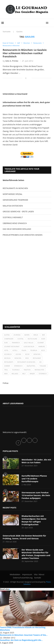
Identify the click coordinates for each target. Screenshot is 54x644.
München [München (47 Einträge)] (37, 354)
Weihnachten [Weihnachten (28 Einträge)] (39, 370)
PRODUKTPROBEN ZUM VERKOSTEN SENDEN (23, 235)
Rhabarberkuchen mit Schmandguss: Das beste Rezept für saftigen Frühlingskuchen (34, 520)
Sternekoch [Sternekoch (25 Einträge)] (18, 366)
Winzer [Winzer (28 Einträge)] (32, 374)
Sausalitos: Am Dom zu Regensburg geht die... (21, 640)
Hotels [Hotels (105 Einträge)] (15, 350)
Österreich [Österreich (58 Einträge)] (43, 374)
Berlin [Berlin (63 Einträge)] (36, 335)
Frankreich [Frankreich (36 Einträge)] (16, 343)
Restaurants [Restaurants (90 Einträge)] (9, 362)
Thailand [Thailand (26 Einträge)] (43, 366)
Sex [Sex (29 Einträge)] (40, 362)
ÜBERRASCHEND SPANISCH (15, 223)
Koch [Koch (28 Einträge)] (43, 350)
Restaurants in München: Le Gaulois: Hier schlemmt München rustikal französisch (25, 53)
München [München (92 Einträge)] (18, 358)
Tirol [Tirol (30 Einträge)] (6, 370)
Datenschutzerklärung (23, 578)
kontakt (38, 578)
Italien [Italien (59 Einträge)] (24, 350)
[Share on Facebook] (26, 78)
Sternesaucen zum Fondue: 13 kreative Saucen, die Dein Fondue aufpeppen (36, 495)
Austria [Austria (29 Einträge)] (7, 335)
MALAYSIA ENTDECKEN (13, 206)
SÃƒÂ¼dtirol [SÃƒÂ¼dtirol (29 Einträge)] (31, 366)
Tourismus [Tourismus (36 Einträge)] (16, 370)
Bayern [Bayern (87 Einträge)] (27, 335)
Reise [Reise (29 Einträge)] (27, 358)
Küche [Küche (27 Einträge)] (27, 354)
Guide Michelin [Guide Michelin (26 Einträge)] (29, 347)
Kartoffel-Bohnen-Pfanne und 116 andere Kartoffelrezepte (34, 479)
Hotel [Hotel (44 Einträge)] (6, 350)
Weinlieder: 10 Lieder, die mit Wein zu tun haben (36, 461)
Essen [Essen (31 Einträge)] (43, 339)
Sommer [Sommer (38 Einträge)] (7, 366)
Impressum (27, 574)
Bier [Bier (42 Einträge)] (43, 335)
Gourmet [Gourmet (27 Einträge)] (41, 343)
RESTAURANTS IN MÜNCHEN (15, 188)
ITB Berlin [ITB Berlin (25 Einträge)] (34, 350)
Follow (6, 383)
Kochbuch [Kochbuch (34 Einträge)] (8, 354)
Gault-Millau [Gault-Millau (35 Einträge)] (29, 343)
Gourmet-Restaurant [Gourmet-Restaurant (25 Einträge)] (12, 347)
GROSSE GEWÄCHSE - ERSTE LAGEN (18, 211)
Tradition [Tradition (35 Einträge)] (27, 370)
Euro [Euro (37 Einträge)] (6, 343)
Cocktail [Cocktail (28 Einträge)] (21, 339)
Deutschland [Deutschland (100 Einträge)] (32, 339)
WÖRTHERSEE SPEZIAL (13, 194)
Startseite (7, 32)
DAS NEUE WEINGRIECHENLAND (17, 229)
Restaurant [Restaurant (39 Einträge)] (37, 358)
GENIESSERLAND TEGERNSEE (15, 200)
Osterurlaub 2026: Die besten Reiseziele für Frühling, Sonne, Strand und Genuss (24, 537)
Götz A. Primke (12, 61)
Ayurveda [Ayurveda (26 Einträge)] (17, 335)
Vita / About (39, 574)
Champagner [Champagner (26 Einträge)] (9, 339)
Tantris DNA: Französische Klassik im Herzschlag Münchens (23, 629)
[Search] (51, 23)
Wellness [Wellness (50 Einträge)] (15, 374)
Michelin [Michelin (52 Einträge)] (7, 358)
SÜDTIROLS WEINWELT (13, 217)
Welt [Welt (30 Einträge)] (24, 374)
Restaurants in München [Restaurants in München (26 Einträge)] (26, 362)
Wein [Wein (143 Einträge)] (6, 374)
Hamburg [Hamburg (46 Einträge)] (42, 347)
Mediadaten (15, 574)
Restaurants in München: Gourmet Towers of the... (24, 635)
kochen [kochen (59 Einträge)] (18, 354)
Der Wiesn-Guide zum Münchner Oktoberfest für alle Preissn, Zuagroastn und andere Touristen (36, 554)
